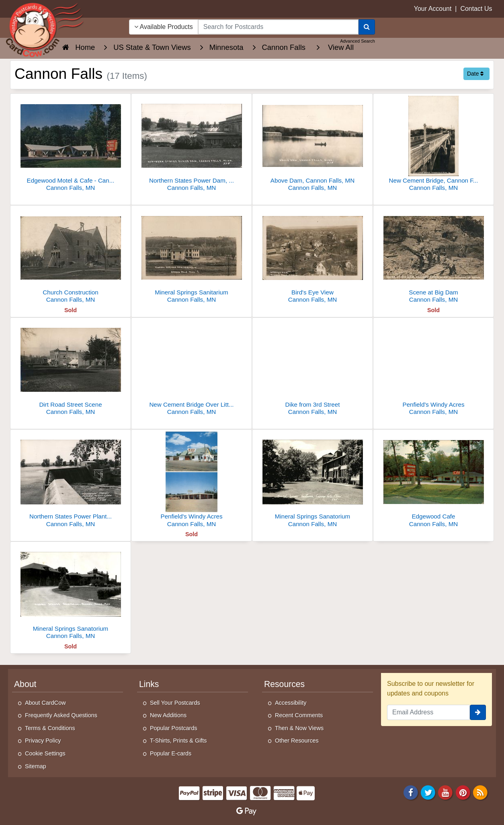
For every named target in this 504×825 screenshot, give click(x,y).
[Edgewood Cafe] (433, 480)
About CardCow (45, 703)
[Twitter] (428, 792)
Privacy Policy (43, 741)
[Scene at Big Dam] (433, 256)
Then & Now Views (299, 728)
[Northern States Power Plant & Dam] (71, 480)
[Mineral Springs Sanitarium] (192, 256)
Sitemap (36, 766)
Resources (284, 684)
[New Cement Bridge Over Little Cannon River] (192, 369)
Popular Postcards (174, 728)
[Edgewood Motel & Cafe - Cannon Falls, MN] (71, 145)
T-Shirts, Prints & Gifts (178, 741)
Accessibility (291, 703)
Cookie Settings (45, 753)
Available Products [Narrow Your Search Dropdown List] (164, 27)
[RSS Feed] (480, 792)
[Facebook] (411, 792)
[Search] (367, 27)
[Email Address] (428, 712)
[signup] (478, 712)
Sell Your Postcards (175, 703)
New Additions (168, 715)
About (25, 684)
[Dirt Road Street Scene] (71, 369)
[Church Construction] (71, 256)
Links (149, 684)
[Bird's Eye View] (312, 256)
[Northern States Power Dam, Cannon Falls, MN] (192, 145)
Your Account (433, 9)
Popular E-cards (171, 753)
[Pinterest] (463, 792)
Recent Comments (299, 715)
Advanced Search (358, 41)
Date (475, 74)
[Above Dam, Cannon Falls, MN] (312, 145)
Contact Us (476, 9)
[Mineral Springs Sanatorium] (312, 480)
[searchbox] (278, 27)
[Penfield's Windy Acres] (433, 369)
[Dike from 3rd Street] (312, 369)
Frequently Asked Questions (61, 715)
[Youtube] (446, 792)
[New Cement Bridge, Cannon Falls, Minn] (433, 145)
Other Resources (297, 741)
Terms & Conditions (50, 728)
